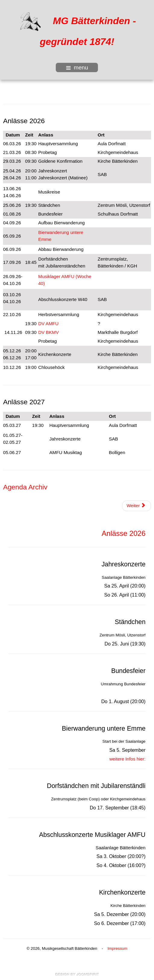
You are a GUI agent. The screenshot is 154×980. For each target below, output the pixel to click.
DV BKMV (49, 332)
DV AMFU (49, 323)
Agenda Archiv (25, 487)
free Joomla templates (77, 974)
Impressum (118, 948)
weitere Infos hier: (127, 759)
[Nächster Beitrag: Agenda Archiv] (137, 506)
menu (77, 67)
